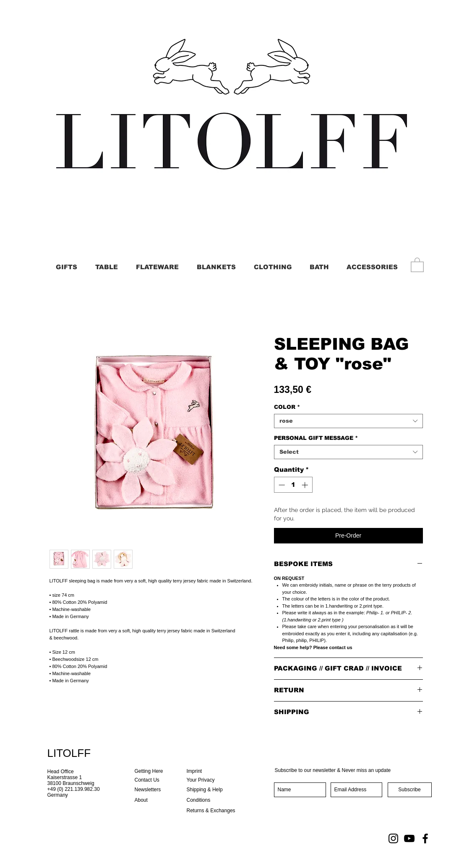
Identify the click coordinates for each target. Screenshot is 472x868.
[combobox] (348, 421)
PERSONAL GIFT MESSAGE (316, 438)
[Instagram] (393, 838)
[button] (417, 264)
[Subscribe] (410, 790)
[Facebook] (425, 838)
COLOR (287, 407)
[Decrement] (281, 485)
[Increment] (306, 485)
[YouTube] (409, 838)
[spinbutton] (293, 485)
